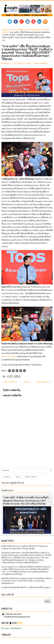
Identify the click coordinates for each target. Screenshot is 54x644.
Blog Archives (31, 477)
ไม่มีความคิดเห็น (41, 63)
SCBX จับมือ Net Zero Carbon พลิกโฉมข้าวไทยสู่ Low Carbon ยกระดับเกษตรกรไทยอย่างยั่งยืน (25, 547)
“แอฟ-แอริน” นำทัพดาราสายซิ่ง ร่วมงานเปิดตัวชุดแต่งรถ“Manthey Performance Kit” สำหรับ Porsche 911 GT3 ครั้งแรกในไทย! (26, 501)
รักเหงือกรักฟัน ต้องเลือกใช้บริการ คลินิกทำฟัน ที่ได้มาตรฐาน (26, 587)
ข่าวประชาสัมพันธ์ (17, 30)
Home (5, 30)
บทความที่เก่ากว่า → (44, 382)
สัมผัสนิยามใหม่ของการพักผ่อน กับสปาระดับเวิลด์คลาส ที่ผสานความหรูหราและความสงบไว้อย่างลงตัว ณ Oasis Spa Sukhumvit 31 (27, 581)
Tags (18, 477)
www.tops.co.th (8, 356)
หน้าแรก (27, 382)
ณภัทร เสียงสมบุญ (34, 30)
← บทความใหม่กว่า (9, 382)
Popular (7, 477)
